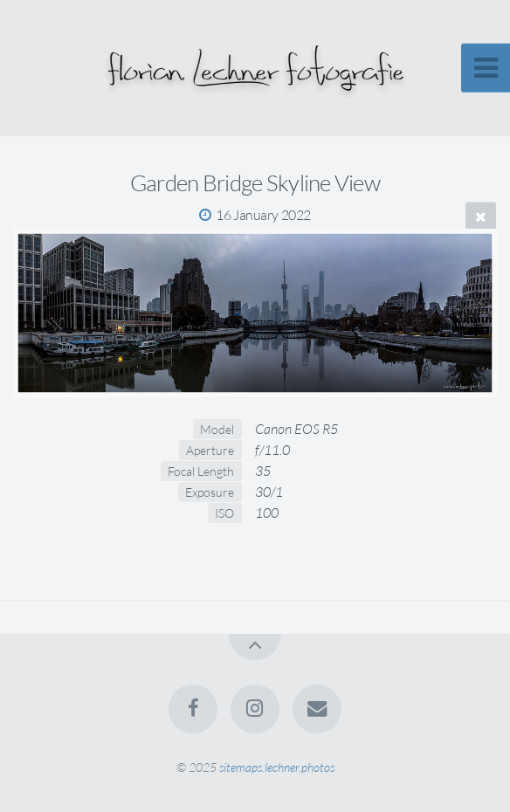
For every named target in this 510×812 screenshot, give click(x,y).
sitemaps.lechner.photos (277, 767)
